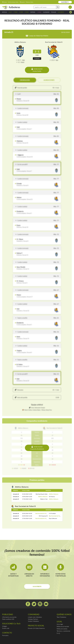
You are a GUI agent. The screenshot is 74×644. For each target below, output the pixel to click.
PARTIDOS (33, 12)
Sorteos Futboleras (33, 621)
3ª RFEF (27, 12)
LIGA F (10, 12)
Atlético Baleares (20, 42)
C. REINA (39, 12)
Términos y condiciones (63, 631)
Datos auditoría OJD (8, 619)
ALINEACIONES (49, 80)
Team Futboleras (61, 617)
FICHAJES (54, 12)
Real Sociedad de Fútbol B (54, 42)
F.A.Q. (58, 633)
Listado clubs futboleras (35, 617)
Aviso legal (60, 624)
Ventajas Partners (33, 619)
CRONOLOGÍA (25, 80)
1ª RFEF (16, 12)
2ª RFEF (21, 12)
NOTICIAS (5, 12)
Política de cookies (62, 629)
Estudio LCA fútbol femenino (36, 628)
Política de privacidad (63, 626)
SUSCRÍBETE (65, 2)
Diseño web (6, 628)
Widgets (5, 626)
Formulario (5, 635)
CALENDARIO (46, 12)
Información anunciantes (9, 617)
